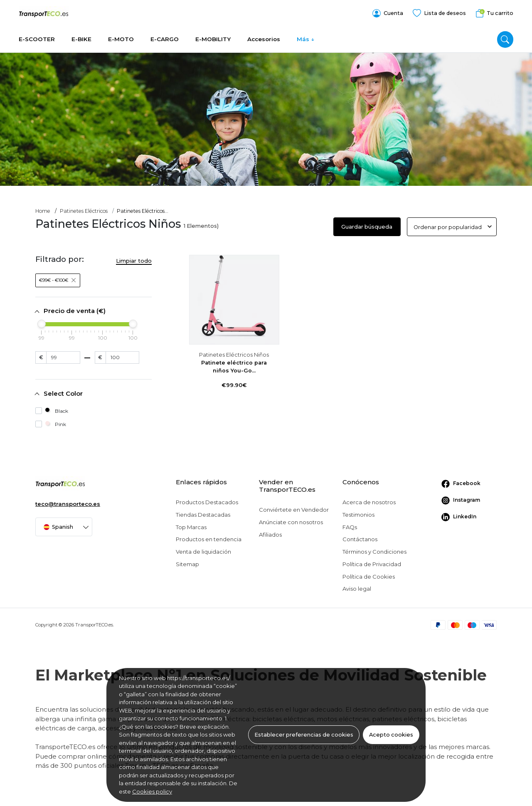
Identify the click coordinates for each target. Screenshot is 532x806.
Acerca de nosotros (369, 500)
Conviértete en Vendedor (294, 508)
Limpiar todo (134, 258)
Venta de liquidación (203, 550)
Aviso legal (357, 587)
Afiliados (270, 532)
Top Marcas (191, 525)
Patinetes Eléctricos (84, 209)
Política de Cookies (369, 574)
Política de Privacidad (372, 562)
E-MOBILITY (213, 35)
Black (52, 409)
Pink (51, 422)
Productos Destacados (207, 500)
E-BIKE (81, 35)
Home (43, 209)
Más (303, 35)
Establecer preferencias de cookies (304, 735)
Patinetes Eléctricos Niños (234, 353)
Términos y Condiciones (374, 550)
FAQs (350, 525)
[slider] (42, 322)
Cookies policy (152, 791)
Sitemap (187, 562)
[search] (505, 36)
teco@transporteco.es (68, 502)
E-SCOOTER (37, 35)
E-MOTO (121, 35)
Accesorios (264, 35)
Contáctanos (360, 537)
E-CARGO (165, 35)
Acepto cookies (391, 735)
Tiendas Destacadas (203, 513)
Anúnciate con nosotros (291, 520)
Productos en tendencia (209, 537)
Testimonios (358, 513)
